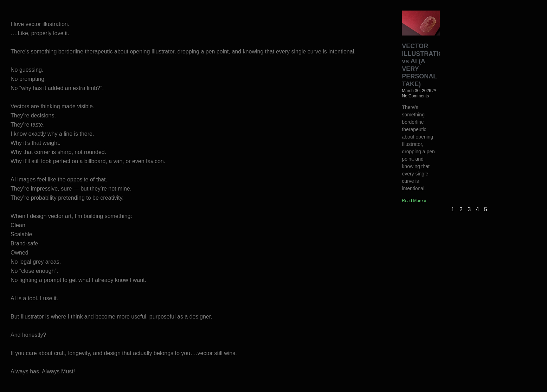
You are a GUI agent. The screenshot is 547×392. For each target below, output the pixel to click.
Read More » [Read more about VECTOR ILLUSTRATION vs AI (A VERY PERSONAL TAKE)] (414, 201)
